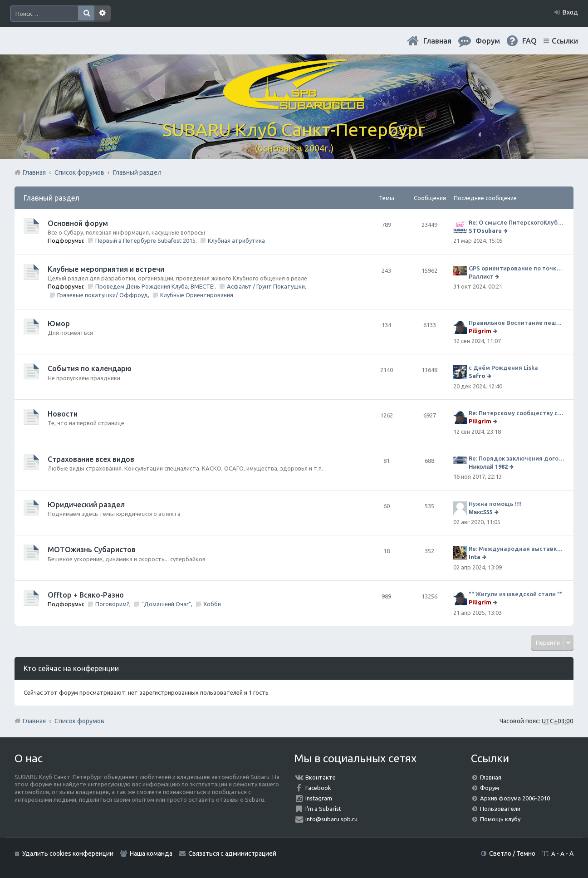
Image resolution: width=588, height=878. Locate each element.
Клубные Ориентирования (197, 295)
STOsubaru (485, 231)
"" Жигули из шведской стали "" (516, 594)
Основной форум (78, 223)
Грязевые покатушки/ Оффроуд (103, 295)
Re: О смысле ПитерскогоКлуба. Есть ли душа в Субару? (517, 222)
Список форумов (79, 721)
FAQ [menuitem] (529, 41)
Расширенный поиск (103, 14)
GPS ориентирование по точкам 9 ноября (517, 268)
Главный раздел (51, 198)
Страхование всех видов (91, 459)
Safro (477, 376)
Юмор (59, 324)
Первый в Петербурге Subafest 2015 (145, 240)
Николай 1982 (488, 466)
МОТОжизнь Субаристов (92, 549)
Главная (437, 41)
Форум (490, 788)
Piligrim (480, 331)
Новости (63, 414)
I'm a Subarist (323, 809)
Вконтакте (321, 777)
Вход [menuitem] (570, 12)
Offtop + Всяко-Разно (86, 595)
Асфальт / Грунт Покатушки (266, 286)
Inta (475, 557)
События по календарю (90, 368)
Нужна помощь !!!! (495, 504)
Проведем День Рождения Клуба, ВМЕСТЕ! (155, 286)
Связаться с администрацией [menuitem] (232, 853)
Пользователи (500, 809)
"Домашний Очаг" (166, 604)
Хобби (212, 604)
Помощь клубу (500, 819)
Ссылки (565, 41)
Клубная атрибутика (236, 240)
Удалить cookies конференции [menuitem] (68, 853)
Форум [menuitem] (488, 41)
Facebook (318, 788)
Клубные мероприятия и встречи (106, 269)
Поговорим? (112, 604)
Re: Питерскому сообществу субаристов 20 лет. (517, 413)
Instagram (319, 798)
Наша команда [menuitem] (151, 853)
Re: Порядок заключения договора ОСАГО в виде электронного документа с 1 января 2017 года (517, 458)
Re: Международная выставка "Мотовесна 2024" (517, 549)
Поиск (86, 14)
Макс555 (481, 512)
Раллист (481, 276)
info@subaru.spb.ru (331, 819)
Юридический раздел (86, 505)
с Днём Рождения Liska (503, 368)
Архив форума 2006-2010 (515, 798)
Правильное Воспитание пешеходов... (517, 323)
